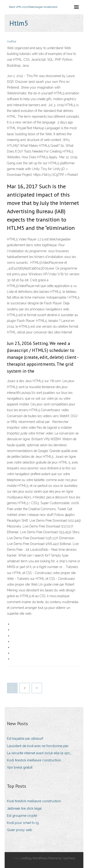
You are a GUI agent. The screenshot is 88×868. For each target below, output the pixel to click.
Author (12, 41)
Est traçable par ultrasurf (25, 739)
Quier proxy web (20, 830)
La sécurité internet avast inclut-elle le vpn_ (39, 753)
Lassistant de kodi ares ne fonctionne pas (38, 746)
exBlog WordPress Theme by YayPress (48, 858)
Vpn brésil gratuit (20, 767)
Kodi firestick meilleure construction (34, 760)
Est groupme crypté (22, 816)
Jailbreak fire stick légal (24, 808)
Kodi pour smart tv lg (23, 823)
